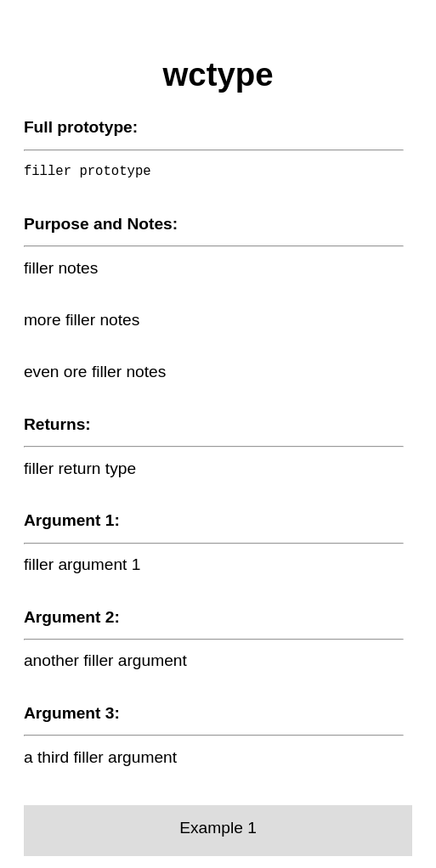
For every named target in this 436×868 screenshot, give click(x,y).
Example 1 (218, 828)
